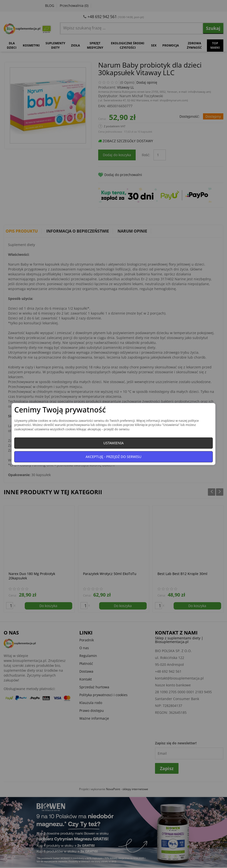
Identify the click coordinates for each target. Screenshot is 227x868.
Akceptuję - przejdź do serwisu (114, 457)
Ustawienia (113, 443)
